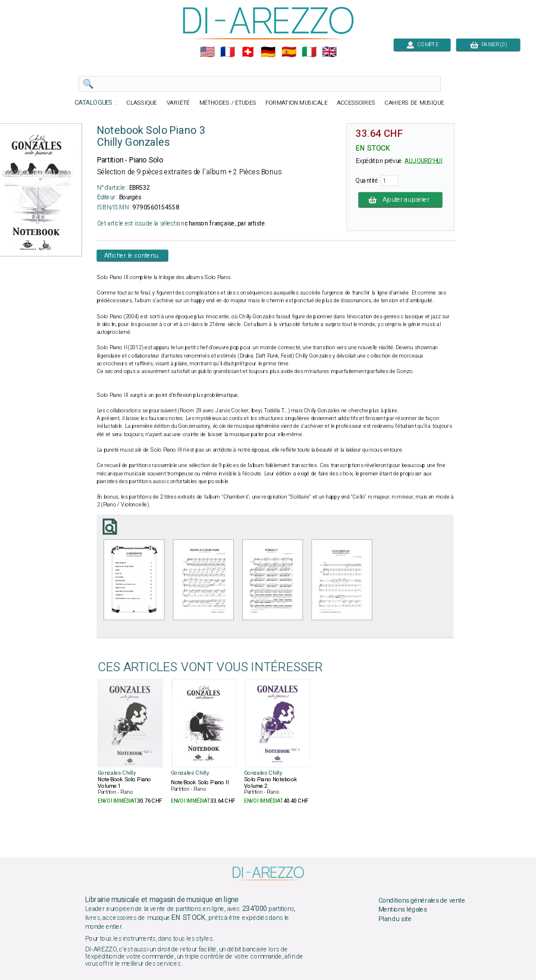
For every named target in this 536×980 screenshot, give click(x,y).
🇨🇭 (248, 52)
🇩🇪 (268, 52)
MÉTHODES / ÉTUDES (227, 103)
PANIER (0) (488, 44)
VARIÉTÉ (178, 103)
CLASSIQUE (142, 103)
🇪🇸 (288, 52)
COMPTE (422, 44)
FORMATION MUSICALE (296, 103)
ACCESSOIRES (356, 103)
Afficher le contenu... (132, 255)
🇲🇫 (228, 52)
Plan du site (394, 919)
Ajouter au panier (400, 199)
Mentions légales (402, 910)
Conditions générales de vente (421, 900)
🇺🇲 (207, 52)
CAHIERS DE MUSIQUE (414, 103)
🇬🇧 (329, 52)
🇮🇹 (308, 52)
